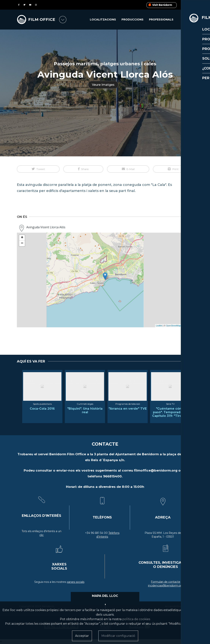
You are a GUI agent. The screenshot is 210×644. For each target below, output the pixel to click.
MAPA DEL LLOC (105, 596)
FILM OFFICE (42, 20)
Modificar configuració (118, 636)
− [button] (22, 243)
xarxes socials (76, 582)
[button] (38, 169)
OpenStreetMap (173, 326)
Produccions (132, 20)
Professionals (161, 20)
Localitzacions (103, 20)
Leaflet (159, 326)
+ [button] (22, 238)
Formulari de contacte (166, 582)
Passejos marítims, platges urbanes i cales (105, 64)
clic (42, 535)
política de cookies (136, 619)
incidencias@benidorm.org (166, 586)
